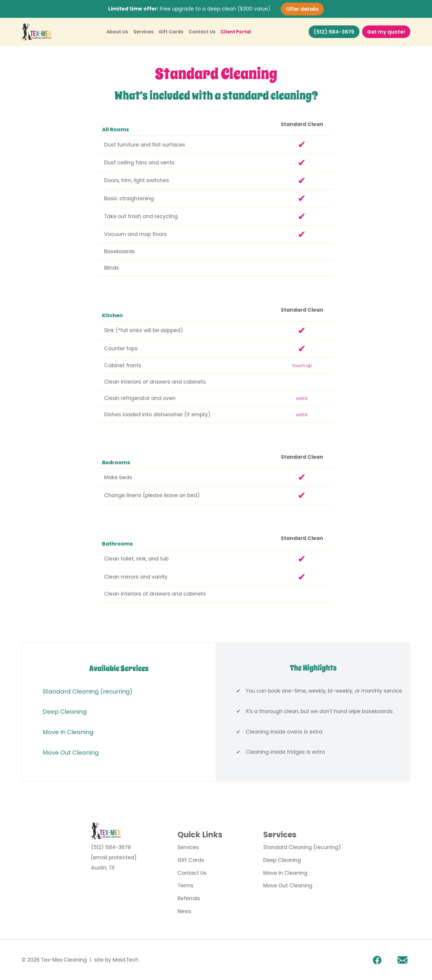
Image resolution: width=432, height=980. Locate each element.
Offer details (302, 9)
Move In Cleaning (68, 732)
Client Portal (236, 32)
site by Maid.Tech (116, 960)
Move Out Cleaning (71, 753)
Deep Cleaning (65, 712)
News (184, 911)
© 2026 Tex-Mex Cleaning (54, 960)
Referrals (189, 898)
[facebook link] (377, 960)
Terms (186, 886)
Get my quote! (386, 32)
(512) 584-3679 (334, 32)
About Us (117, 32)
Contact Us (202, 32)
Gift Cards (171, 32)
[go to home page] (114, 831)
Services (143, 32)
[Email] (402, 960)
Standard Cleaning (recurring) (88, 691)
